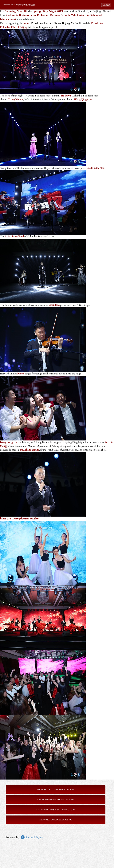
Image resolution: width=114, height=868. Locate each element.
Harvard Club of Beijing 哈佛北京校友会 (19, 5)
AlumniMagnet (32, 837)
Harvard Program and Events (56, 800)
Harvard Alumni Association (56, 790)
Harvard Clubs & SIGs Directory (56, 810)
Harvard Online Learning (56, 820)
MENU (107, 5)
